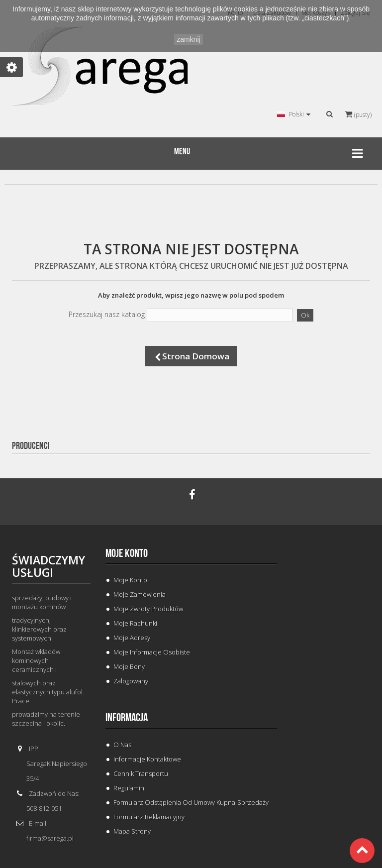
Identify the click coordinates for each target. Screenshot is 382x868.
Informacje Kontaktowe (147, 759)
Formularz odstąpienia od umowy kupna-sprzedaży (191, 802)
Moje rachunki (135, 623)
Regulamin (129, 788)
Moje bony (129, 666)
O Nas (122, 745)
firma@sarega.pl (50, 838)
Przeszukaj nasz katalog (107, 315)
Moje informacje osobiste (152, 652)
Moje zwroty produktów (148, 609)
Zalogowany (131, 681)
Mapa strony (132, 831)
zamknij (188, 39)
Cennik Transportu (141, 773)
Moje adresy (132, 638)
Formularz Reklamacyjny (149, 817)
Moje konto (127, 553)
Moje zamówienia (140, 594)
